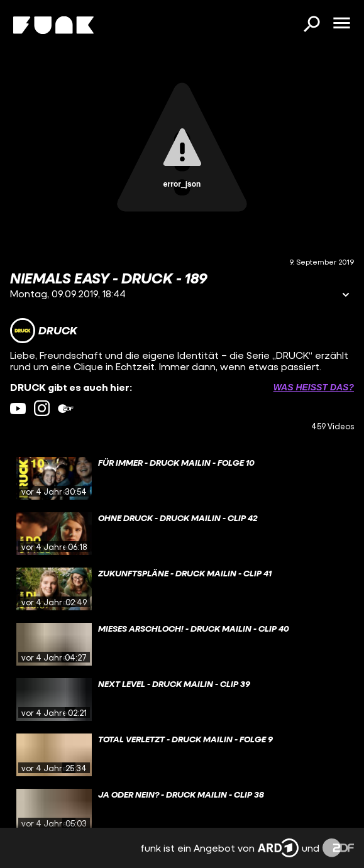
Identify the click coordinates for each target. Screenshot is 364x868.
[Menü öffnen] (341, 24)
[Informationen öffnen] (346, 296)
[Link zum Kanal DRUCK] (44, 331)
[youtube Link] (18, 408)
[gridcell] (182, 478)
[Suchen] (311, 25)
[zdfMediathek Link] (66, 408)
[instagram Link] (42, 408)
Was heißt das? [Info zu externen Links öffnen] (314, 387)
